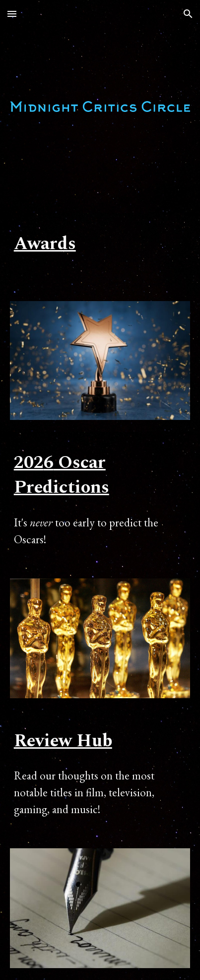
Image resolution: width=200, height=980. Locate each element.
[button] (12, 14)
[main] (100, 244)
